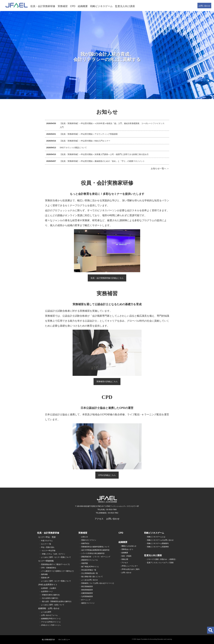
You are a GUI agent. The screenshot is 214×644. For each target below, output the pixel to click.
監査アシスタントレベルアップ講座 (160, 563)
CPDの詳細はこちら (107, 475)
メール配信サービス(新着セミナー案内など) (57, 571)
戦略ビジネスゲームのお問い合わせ (160, 540)
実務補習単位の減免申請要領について (95, 547)
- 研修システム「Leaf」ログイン (53, 554)
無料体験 (44, 574)
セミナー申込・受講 (47, 537)
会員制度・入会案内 (49, 588)
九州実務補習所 (87, 596)
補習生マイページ (88, 603)
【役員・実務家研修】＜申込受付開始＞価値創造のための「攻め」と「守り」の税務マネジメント (102, 161)
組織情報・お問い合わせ (49, 608)
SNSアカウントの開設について (73, 148)
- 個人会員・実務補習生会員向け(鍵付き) (56, 601)
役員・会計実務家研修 (43, 6)
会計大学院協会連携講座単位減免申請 (95, 550)
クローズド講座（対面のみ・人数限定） (162, 559)
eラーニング (86, 600)
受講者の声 (45, 578)
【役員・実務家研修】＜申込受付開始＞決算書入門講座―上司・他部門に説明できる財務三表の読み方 (104, 154)
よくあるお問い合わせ (90, 580)
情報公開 (125, 559)
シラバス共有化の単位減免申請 (93, 553)
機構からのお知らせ (129, 546)
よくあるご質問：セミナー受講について (56, 557)
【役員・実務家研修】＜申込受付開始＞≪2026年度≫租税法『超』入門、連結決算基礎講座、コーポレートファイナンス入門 (112, 125)
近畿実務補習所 (87, 593)
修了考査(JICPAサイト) (90, 567)
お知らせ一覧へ (159, 168)
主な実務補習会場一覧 (90, 573)
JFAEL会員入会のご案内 (130, 569)
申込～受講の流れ (48, 547)
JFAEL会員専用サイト (48, 585)
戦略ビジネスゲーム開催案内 (158, 543)
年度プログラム (47, 541)
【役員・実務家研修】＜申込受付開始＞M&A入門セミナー (85, 141)
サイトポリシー (64, 640)
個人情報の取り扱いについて (92, 577)
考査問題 (85, 563)
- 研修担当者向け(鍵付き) (50, 595)
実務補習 (63, 6)
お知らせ (85, 537)
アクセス (99, 519)
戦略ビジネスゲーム (101, 6)
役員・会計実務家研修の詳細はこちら (107, 278)
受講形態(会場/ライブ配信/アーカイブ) (55, 564)
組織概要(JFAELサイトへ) (51, 619)
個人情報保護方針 (48, 640)
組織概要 (83, 6)
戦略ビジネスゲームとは (156, 537)
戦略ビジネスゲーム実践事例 (158, 547)
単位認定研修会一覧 (89, 570)
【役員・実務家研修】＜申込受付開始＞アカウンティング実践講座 (89, 134)
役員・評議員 (126, 556)
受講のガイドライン (89, 540)
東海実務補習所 (87, 590)
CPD (73, 6)
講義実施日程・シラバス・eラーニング (96, 557)
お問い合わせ (204, 6)
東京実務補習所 (87, 587)
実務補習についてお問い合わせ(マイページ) (98, 583)
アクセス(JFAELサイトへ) (51, 622)
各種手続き (85, 543)
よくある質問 (46, 612)
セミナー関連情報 (46, 561)
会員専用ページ (47, 591)
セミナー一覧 (46, 544)
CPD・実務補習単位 (49, 568)
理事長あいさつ (127, 549)
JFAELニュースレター (130, 566)
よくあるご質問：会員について (53, 605)
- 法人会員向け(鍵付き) (50, 598)
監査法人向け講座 (125, 6)
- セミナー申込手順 (48, 551)
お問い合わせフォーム (49, 615)
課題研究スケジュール (90, 560)
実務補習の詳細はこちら (107, 381)
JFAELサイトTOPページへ (51, 625)
